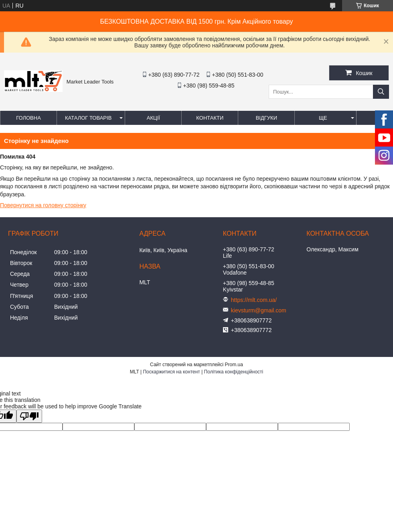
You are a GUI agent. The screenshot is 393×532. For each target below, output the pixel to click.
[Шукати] (381, 92)
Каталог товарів (88, 118)
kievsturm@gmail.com (259, 310)
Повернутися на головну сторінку (43, 205)
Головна (28, 118)
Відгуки (266, 118)
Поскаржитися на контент (171, 372)
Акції (153, 118)
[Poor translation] (29, 416)
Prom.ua (234, 365)
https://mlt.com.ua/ (254, 300)
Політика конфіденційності (234, 372)
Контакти (210, 118)
